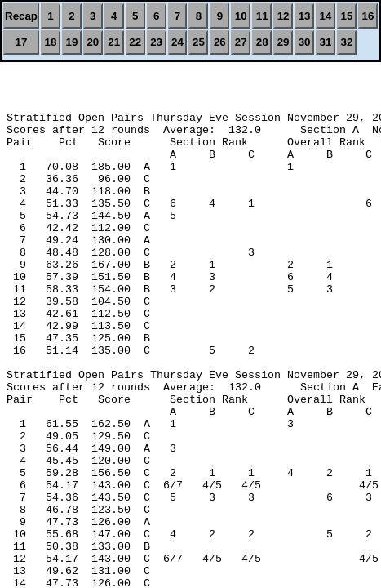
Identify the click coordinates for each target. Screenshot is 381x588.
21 (114, 42)
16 (368, 16)
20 (93, 42)
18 (51, 42)
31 (326, 42)
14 (326, 16)
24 (177, 42)
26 (220, 42)
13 (305, 16)
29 (284, 42)
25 (199, 42)
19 (71, 42)
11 (262, 16)
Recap (21, 16)
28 (262, 42)
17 (22, 42)
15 (346, 16)
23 (156, 42)
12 (284, 16)
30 (305, 42)
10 (241, 16)
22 (135, 42)
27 (241, 42)
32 (346, 42)
